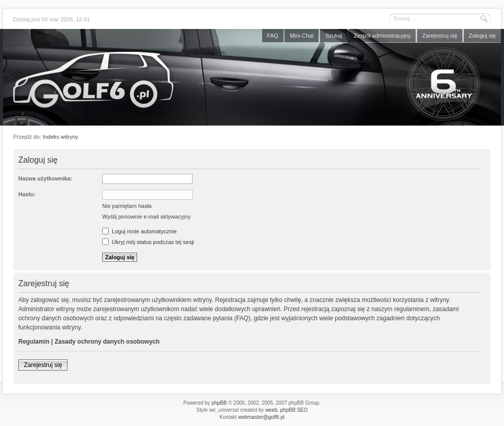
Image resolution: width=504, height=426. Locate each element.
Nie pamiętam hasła (127, 206)
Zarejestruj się (440, 36)
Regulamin (34, 342)
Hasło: (27, 194)
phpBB (219, 403)
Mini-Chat (302, 36)
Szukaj (334, 36)
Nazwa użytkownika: (45, 178)
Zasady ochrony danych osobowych (107, 342)
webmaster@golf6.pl (261, 417)
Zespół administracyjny (382, 36)
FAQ (273, 36)
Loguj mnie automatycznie (139, 231)
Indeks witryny (60, 137)
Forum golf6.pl (252, 80)
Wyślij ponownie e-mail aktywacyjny (146, 217)
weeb (271, 410)
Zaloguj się (482, 36)
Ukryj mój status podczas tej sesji (148, 242)
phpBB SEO (294, 410)
